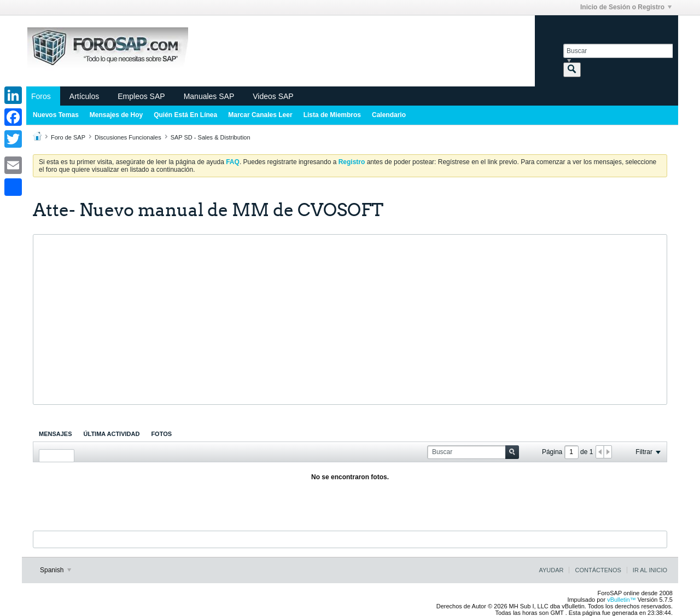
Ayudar (551, 570)
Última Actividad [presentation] (112, 434)
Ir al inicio (650, 570)
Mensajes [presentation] (56, 434)
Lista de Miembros (332, 115)
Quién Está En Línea (185, 115)
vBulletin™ (622, 600)
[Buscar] (618, 51)
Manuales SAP (209, 96)
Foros (41, 96)
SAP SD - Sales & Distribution (211, 137)
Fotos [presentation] (161, 434)
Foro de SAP (68, 137)
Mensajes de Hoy (116, 115)
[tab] (56, 434)
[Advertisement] (350, 319)
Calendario (389, 115)
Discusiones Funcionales (128, 137)
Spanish (56, 570)
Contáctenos (598, 570)
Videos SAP (273, 96)
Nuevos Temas (56, 115)
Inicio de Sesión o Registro (626, 7)
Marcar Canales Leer (260, 115)
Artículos (84, 96)
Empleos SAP (141, 96)
